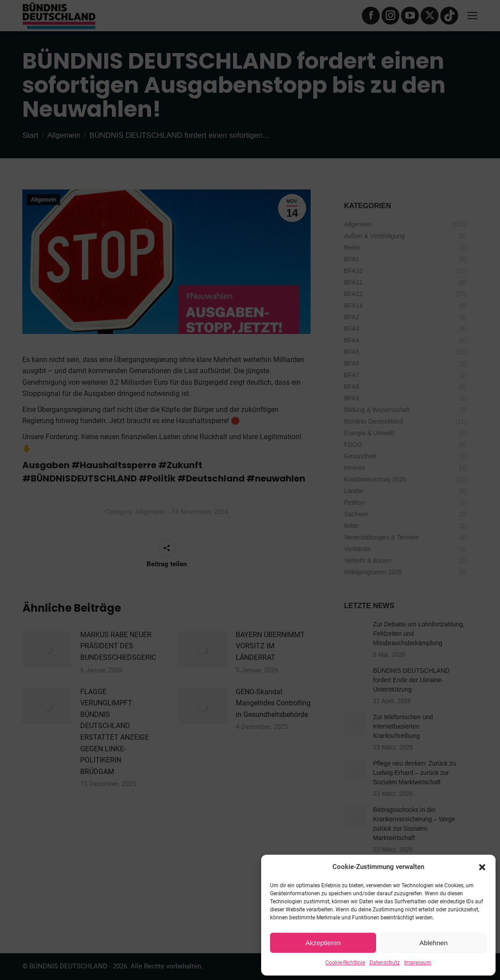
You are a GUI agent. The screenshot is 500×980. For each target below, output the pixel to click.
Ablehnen (433, 943)
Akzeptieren (323, 943)
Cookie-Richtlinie (345, 963)
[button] (482, 867)
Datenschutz (385, 963)
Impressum (418, 963)
